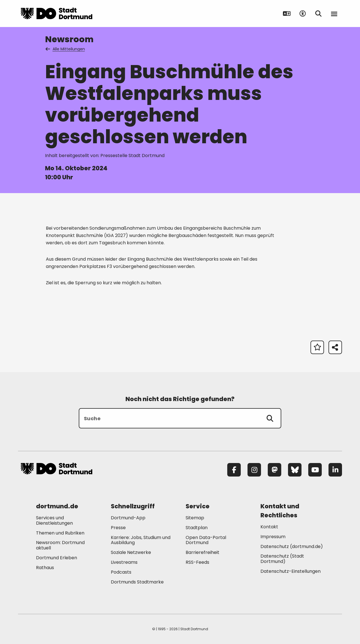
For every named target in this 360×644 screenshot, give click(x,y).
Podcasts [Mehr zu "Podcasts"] (121, 572)
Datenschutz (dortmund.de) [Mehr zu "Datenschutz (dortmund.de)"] (292, 546)
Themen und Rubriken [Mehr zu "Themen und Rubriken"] (60, 533)
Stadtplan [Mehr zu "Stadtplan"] (197, 528)
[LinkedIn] (335, 470)
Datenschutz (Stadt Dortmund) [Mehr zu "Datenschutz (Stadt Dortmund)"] (282, 559)
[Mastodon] (274, 470)
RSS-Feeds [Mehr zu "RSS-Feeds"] (197, 562)
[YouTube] (315, 470)
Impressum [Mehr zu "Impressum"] (273, 537)
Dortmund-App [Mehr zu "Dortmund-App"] (128, 518)
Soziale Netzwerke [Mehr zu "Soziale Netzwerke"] (131, 552)
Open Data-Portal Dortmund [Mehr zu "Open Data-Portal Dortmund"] (206, 540)
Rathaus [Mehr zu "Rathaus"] (45, 568)
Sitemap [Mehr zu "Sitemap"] (195, 518)
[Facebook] (234, 470)
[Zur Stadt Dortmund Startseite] (57, 14)
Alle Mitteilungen (66, 49)
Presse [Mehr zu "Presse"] (118, 528)
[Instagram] (254, 470)
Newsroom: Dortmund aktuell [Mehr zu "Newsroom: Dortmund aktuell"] (60, 545)
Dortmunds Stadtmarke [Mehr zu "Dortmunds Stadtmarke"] (137, 582)
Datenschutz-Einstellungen (291, 572)
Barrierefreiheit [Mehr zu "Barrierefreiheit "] (202, 552)
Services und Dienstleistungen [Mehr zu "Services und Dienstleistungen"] (54, 520)
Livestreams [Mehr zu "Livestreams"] (124, 562)
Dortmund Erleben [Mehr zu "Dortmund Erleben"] (57, 558)
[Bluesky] (295, 470)
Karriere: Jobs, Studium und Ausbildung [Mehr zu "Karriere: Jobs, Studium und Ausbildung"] (141, 540)
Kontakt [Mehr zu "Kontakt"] (269, 527)
